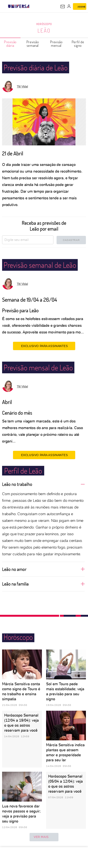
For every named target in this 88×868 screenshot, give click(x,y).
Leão (44, 31)
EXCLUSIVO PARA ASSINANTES (44, 346)
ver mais (44, 837)
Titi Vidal (22, 86)
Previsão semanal (33, 44)
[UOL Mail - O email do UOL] (63, 6)
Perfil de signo (78, 44)
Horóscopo (44, 24)
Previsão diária (10, 44)
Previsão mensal (56, 44)
